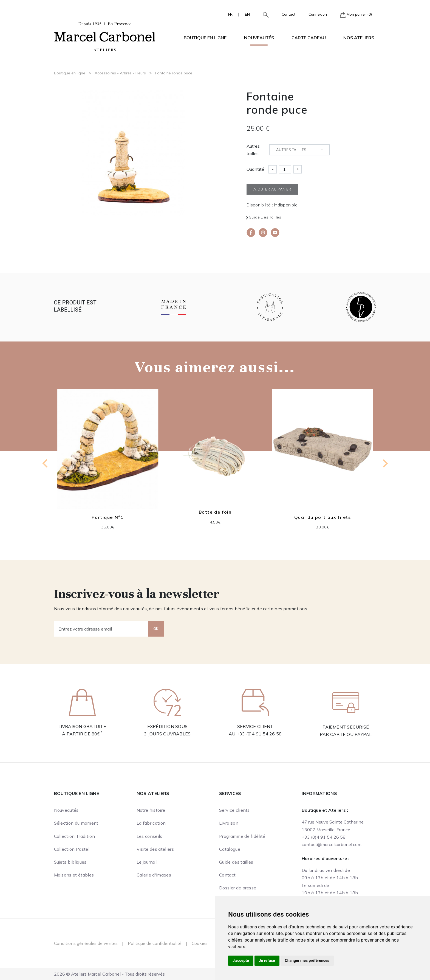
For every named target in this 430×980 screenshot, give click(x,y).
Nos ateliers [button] (359, 38)
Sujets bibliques (70, 862)
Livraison (229, 823)
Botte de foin (215, 512)
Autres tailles (253, 150)
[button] (264, 14)
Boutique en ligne (70, 73)
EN (247, 14)
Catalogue (230, 849)
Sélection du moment (76, 823)
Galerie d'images (154, 875)
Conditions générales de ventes (86, 943)
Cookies (200, 943)
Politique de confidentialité (155, 943)
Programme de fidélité (242, 836)
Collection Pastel (72, 849)
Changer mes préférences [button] (307, 961)
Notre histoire (151, 810)
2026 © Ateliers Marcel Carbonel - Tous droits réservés (109, 974)
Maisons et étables (74, 875)
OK (156, 629)
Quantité (255, 169)
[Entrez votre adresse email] (101, 629)
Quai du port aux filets (322, 517)
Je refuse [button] (267, 961)
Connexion (318, 14)
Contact (288, 14)
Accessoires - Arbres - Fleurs (120, 73)
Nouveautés (259, 38)
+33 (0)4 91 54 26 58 (259, 734)
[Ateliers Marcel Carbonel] (105, 36)
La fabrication (151, 823)
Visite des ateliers (155, 849)
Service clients (234, 810)
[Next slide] (385, 463)
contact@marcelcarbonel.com (332, 844)
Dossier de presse (238, 888)
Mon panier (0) (356, 15)
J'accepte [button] (241, 961)
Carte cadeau (309, 38)
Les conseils (149, 836)
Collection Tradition (74, 836)
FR (230, 14)
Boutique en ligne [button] (205, 38)
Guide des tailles (265, 217)
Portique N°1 (108, 517)
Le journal (147, 862)
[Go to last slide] (46, 463)
